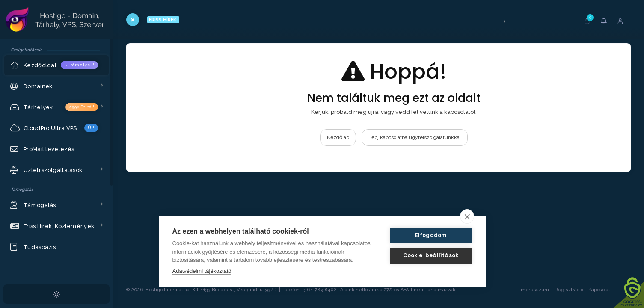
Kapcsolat (608, 290)
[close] (467, 216)
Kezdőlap (338, 137)
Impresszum (534, 290)
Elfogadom (431, 235)
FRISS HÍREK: (163, 20)
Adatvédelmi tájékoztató (202, 271)
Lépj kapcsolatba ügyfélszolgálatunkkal (415, 137)
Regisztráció (569, 290)
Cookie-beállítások (431, 255)
